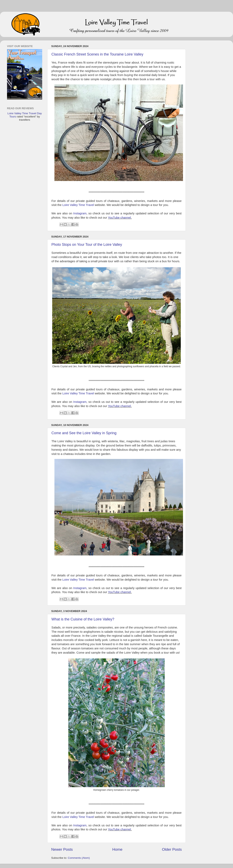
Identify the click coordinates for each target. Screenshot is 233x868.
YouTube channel (119, 218)
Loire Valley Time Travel (78, 205)
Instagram (80, 213)
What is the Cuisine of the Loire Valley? (83, 619)
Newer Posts (62, 849)
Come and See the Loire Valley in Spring (84, 433)
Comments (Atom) (79, 858)
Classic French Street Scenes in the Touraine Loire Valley (97, 54)
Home (117, 849)
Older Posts (172, 849)
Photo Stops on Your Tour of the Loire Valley (87, 245)
